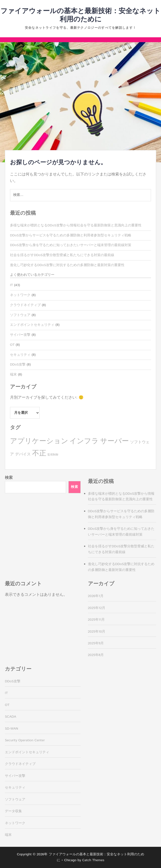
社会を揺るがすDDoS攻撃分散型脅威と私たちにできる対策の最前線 (62, 255)
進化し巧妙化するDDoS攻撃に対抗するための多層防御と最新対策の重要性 (67, 265)
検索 (9, 478)
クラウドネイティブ (25, 305)
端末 (13, 375)
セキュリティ (20, 355)
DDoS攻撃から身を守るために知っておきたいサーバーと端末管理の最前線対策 (71, 245)
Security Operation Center (25, 740)
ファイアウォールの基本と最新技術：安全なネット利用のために (80, 15)
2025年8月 (96, 655)
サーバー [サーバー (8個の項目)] (114, 441)
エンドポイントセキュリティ (32, 325)
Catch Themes (93, 860)
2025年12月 (97, 608)
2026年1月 (96, 596)
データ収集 (13, 811)
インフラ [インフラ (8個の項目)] (84, 441)
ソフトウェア (20, 315)
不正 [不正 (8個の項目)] (39, 453)
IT (11, 285)
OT (12, 345)
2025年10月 (97, 632)
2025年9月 (96, 643)
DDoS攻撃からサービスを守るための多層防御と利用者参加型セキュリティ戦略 (71, 235)
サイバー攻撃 (20, 335)
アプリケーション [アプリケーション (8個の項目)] (39, 441)
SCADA (10, 717)
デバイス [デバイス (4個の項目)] (23, 454)
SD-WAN (11, 729)
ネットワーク (20, 295)
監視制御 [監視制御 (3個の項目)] (53, 455)
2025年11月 (96, 620)
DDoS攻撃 (18, 365)
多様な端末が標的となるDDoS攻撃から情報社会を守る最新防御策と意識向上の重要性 (76, 225)
